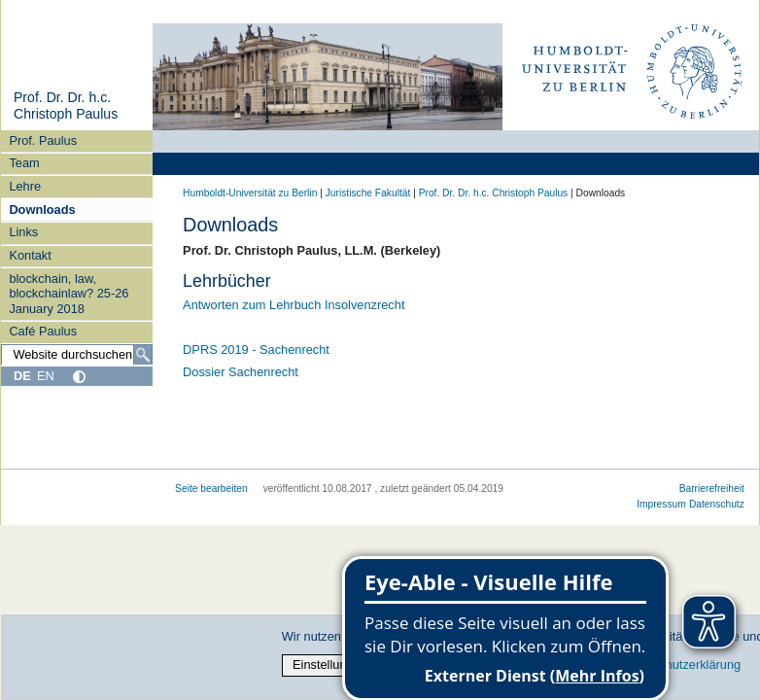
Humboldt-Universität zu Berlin (250, 193)
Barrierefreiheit (712, 489)
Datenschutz (717, 504)
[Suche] (143, 355)
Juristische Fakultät (368, 193)
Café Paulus (43, 331)
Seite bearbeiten (211, 489)
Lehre (25, 186)
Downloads (42, 210)
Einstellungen (330, 665)
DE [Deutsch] (22, 376)
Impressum (661, 504)
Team (24, 163)
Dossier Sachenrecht (241, 372)
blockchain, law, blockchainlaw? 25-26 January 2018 (69, 294)
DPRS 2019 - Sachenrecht (256, 350)
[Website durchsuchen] (77, 355)
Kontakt (30, 255)
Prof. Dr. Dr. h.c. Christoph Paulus (66, 106)
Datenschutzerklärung (680, 665)
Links (23, 232)
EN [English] (46, 376)
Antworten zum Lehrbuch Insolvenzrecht (294, 305)
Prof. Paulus (43, 140)
